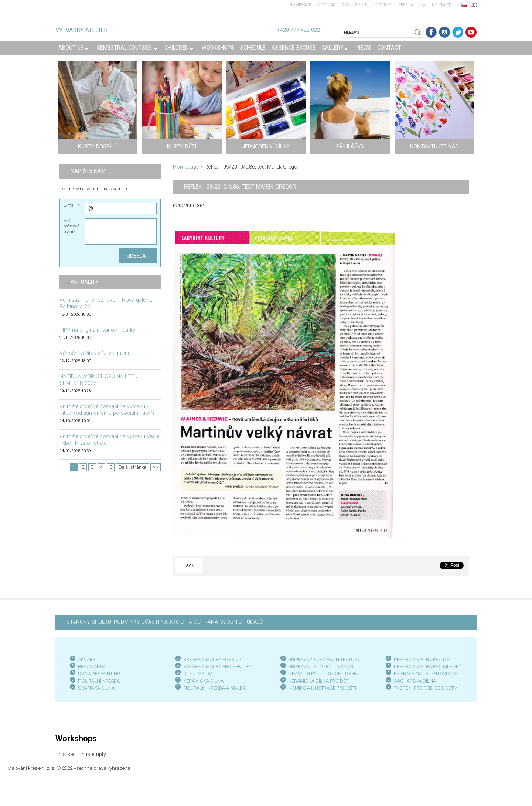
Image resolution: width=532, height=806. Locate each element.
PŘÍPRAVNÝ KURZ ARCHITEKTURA (324, 659)
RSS (345, 5)
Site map (326, 5)
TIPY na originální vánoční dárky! (98, 330)
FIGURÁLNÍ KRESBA (99, 681)
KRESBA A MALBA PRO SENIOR (216, 666)
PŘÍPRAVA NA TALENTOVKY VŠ (321, 666)
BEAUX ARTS (91, 666)
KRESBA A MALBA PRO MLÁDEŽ (428, 666)
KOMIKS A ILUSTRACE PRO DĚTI (322, 688)
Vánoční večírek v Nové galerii (94, 353)
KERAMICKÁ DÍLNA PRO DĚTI (319, 681)
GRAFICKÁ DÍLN (95, 688)
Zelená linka (412, 5)
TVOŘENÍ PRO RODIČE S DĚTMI (426, 688)
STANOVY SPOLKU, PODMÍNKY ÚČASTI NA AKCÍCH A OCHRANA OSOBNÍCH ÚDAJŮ (165, 622)
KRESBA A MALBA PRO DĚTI (423, 659)
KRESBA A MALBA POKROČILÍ (214, 659)
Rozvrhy (383, 5)
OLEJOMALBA (198, 673)
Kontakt (441, 5)
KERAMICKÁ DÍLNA (203, 681)
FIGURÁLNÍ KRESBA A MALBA (214, 688)
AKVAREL (88, 659)
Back (188, 565)
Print (361, 5)
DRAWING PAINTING (99, 673)
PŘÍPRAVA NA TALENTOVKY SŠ (426, 673)
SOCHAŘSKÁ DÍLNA (415, 681)
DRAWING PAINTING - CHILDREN (323, 673)
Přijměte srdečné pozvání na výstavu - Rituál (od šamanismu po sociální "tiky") (107, 410)
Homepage (300, 5)
